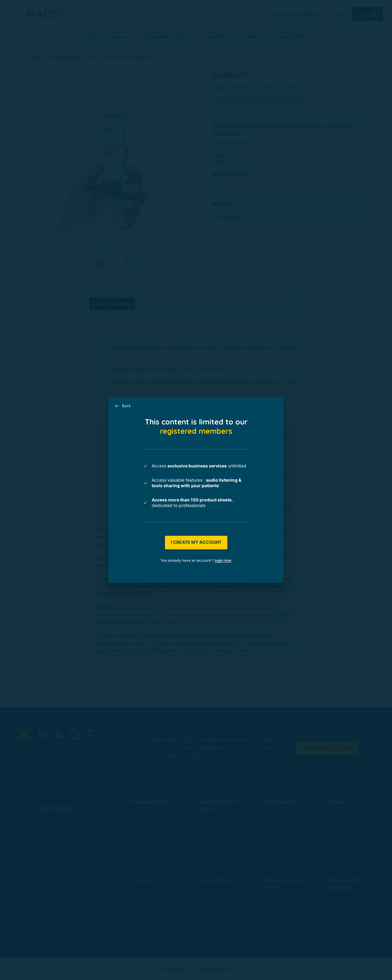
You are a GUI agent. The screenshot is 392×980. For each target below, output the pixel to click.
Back (123, 406)
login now (223, 560)
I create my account (196, 542)
